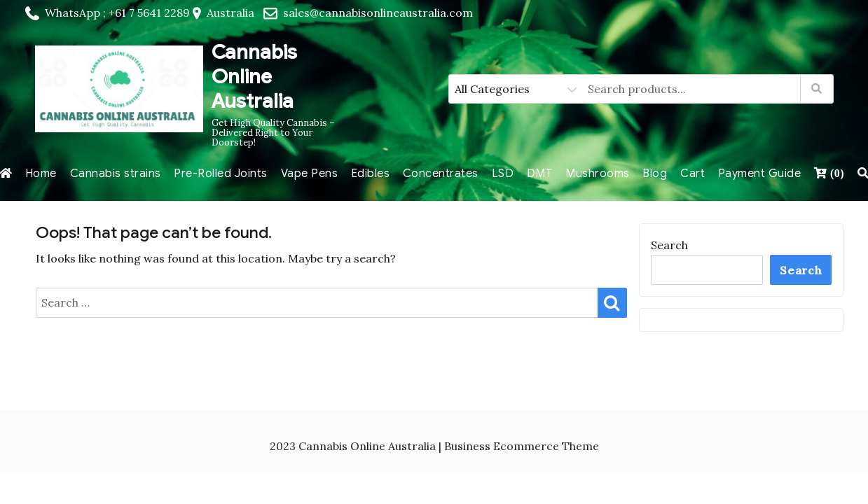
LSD (503, 174)
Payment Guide (760, 174)
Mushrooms (598, 174)
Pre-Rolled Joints (221, 174)
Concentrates (441, 174)
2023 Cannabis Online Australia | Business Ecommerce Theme (434, 446)
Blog (655, 174)
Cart (693, 174)
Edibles (371, 174)
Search (669, 245)
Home (41, 174)
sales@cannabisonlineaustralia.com (378, 13)
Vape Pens (310, 174)
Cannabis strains (116, 174)
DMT (540, 174)
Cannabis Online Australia (254, 77)
